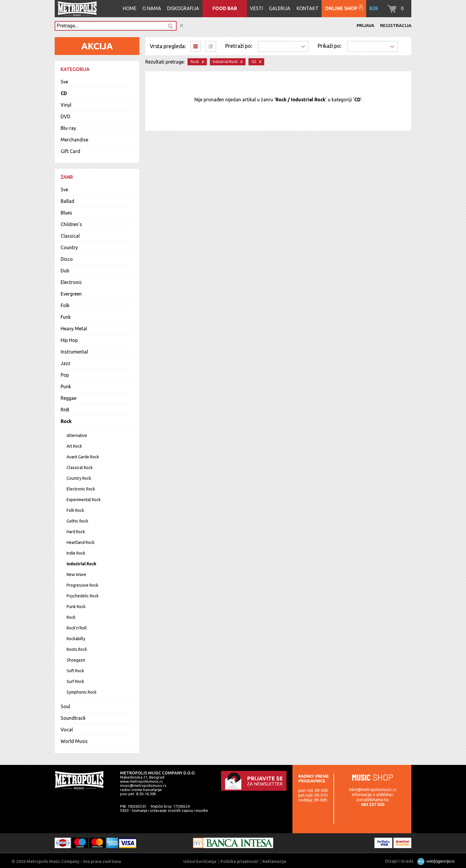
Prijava (365, 25)
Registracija (396, 25)
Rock (66, 421)
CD (64, 93)
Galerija (280, 8)
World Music (74, 741)
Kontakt (308, 8)
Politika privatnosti (239, 861)
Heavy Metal (74, 329)
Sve (64, 82)
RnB (65, 410)
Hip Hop (69, 340)
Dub (65, 271)
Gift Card (70, 151)
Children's (71, 224)
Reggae (69, 398)
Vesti (256, 8)
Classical (70, 236)
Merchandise (74, 140)
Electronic (71, 282)
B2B (374, 8)
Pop (65, 375)
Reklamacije (274, 861)
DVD (66, 116)
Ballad (67, 201)
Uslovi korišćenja (200, 861)
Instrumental (74, 352)
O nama (152, 8)
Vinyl (66, 105)
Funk (66, 317)
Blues (66, 213)
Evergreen (71, 294)
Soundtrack (73, 718)
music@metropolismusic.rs (143, 785)
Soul (65, 706)
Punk (66, 386)
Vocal (67, 730)
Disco (67, 259)
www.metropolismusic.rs (141, 781)
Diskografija (183, 8)
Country (69, 247)
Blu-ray (68, 128)
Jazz (66, 363)
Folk (65, 305)
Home (130, 8)
